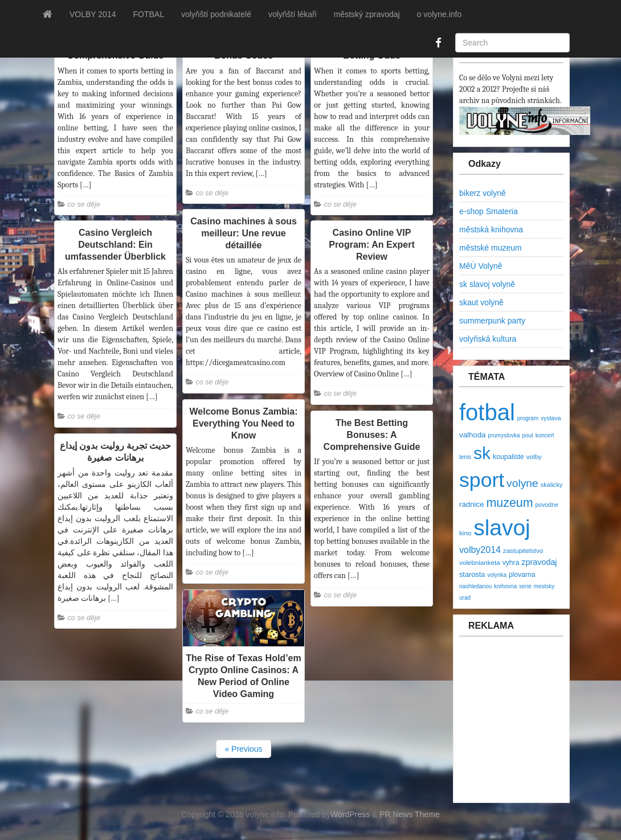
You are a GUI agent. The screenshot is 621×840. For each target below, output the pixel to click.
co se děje (84, 204)
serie (525, 586)
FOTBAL (148, 14)
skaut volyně (481, 302)
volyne (522, 483)
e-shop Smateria (489, 211)
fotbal (487, 412)
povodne (547, 505)
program (528, 418)
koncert (545, 435)
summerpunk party (492, 321)
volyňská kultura (488, 339)
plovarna (522, 575)
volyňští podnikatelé (216, 14)
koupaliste (508, 457)
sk (482, 453)
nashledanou (475, 586)
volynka (497, 575)
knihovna (505, 586)
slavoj (502, 528)
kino (465, 533)
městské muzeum (491, 248)
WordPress (350, 814)
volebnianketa (480, 562)
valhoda (472, 435)
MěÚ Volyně (481, 266)
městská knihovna (491, 230)
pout (527, 435)
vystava (551, 418)
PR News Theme (410, 814)
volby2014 (480, 550)
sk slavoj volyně (487, 284)
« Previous (243, 749)
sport (482, 480)
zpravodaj (539, 562)
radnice (472, 504)
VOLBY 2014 (93, 14)
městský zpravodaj (367, 14)
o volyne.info (440, 14)
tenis (465, 457)
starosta (472, 574)
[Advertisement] (528, 726)
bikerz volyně (483, 193)
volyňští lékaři (293, 14)
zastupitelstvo (523, 550)
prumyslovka (504, 435)
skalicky (552, 485)
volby (534, 456)
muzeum (509, 503)
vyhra (511, 563)
